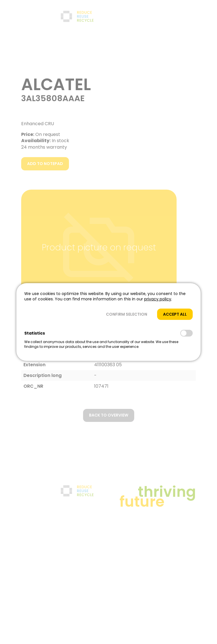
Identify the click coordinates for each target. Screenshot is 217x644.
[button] (127, 314)
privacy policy (158, 299)
